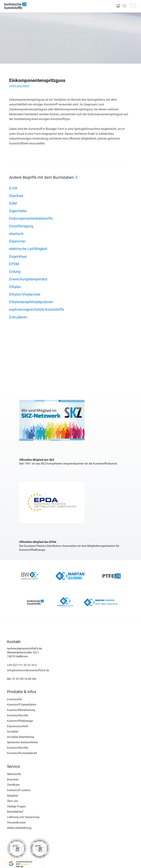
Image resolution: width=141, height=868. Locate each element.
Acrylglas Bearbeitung (21, 737)
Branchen (13, 779)
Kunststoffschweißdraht (22, 753)
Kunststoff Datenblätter (22, 705)
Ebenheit (16, 196)
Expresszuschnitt (18, 726)
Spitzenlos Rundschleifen (22, 742)
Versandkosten (16, 822)
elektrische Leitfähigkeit (28, 249)
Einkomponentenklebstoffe (31, 218)
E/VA (13, 188)
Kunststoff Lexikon (19, 790)
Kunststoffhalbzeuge (20, 721)
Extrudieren (18, 317)
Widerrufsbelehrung (19, 828)
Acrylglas (13, 731)
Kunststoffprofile (18, 715)
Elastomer (17, 241)
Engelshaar (18, 256)
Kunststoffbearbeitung (21, 710)
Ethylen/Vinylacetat (25, 294)
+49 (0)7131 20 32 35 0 (22, 665)
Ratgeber (13, 796)
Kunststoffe (14, 699)
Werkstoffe (14, 774)
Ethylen (15, 287)
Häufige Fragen (16, 806)
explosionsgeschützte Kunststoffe (37, 309)
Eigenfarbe (18, 211)
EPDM (14, 264)
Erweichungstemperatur (28, 279)
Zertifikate (13, 785)
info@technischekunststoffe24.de (28, 670)
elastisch (16, 234)
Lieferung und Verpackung (23, 817)
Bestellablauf (15, 812)
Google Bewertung (24, 864)
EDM (13, 203)
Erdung (15, 272)
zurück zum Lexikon (19, 86)
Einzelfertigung (21, 226)
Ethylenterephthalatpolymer (31, 302)
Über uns (13, 801)
